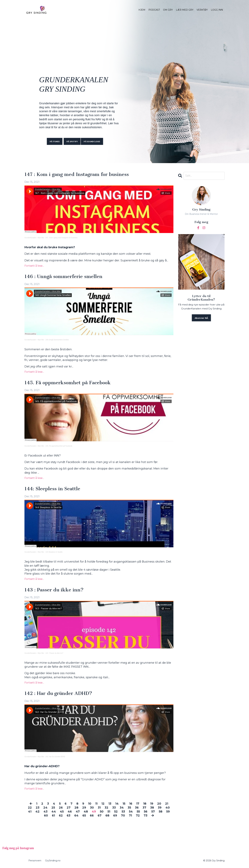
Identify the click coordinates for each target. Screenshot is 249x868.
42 (37, 812)
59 (168, 812)
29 (84, 808)
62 (61, 816)
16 (131, 804)
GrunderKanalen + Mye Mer (34, 238)
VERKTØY (202, 10)
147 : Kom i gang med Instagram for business (77, 175)
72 (138, 816)
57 (153, 812)
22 (30, 808)
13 (110, 804)
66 (92, 816)
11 (96, 804)
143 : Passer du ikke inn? (54, 590)
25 (53, 808)
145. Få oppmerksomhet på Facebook (68, 383)
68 (107, 816)
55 (138, 812)
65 (84, 816)
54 (131, 812)
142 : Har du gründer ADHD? (58, 694)
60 (46, 816)
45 (62, 812)
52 (116, 812)
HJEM (142, 10)
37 (144, 808)
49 (94, 812)
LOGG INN (217, 10)
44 (54, 812)
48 (86, 812)
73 (146, 816)
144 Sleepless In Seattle (54, 552)
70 (123, 816)
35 (129, 808)
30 (92, 808)
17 (138, 804)
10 (90, 804)
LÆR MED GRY (185, 10)
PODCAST (154, 10)
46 (70, 812)
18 (145, 804)
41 (30, 812)
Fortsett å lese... (34, 266)
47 (78, 812)
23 (38, 808)
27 (69, 808)
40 (168, 808)
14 (117, 804)
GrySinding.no (53, 861)
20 (159, 804)
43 (45, 812)
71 (130, 816)
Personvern (35, 861)
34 (122, 808)
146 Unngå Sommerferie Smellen (57, 340)
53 (123, 812)
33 (114, 808)
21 (167, 804)
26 (61, 808)
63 (69, 816)
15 (124, 804)
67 (100, 816)
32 (106, 808)
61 (53, 816)
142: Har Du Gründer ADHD (55, 757)
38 (152, 808)
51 (109, 812)
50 (102, 812)
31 (99, 808)
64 (76, 816)
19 (152, 804)
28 (76, 808)
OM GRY (168, 10)
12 (103, 804)
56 (146, 812)
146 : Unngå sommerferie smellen (63, 277)
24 (45, 808)
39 (160, 808)
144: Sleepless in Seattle (52, 489)
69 (115, 816)
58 (161, 812)
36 (137, 808)
